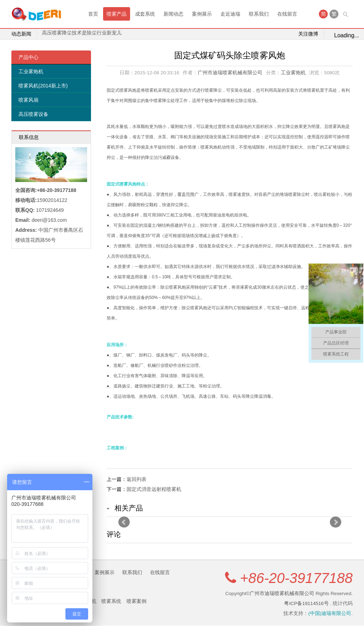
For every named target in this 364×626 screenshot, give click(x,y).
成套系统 (145, 14)
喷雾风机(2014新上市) (43, 86)
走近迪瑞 (230, 14)
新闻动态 (173, 14)
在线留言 (287, 14)
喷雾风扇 (28, 100)
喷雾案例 (136, 601)
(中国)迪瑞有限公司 (330, 614)
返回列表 (136, 480)
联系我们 (259, 14)
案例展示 (202, 14)
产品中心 (28, 58)
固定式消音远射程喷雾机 (154, 489)
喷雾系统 (111, 601)
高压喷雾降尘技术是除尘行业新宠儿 (82, 34)
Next (336, 523)
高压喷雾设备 (33, 114)
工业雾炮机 (31, 72)
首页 (93, 14)
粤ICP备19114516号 (306, 604)
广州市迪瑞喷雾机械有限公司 (230, 73)
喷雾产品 (117, 14)
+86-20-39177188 (296, 578)
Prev (124, 523)
